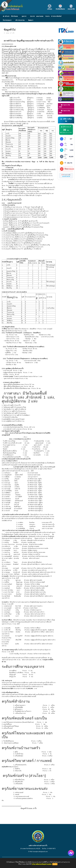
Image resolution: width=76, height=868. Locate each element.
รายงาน (47, 16)
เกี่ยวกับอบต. (14, 16)
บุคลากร (24, 16)
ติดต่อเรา (31, 20)
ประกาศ (32, 16)
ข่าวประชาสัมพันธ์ (56, 16)
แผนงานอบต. (40, 16)
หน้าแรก (6, 16)
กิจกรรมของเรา (7, 20)
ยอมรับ (55, 864)
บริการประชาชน (20, 20)
